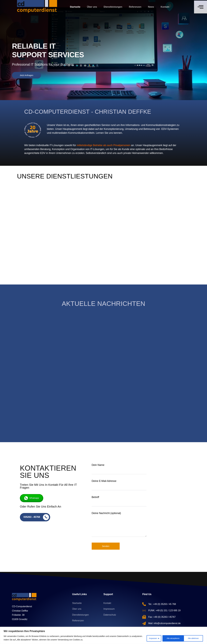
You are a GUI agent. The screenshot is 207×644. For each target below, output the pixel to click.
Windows (88, 326)
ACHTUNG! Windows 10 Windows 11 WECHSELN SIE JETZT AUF (103, 374)
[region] (103, 636)
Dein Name (119, 470)
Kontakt (165, 7)
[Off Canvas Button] (201, 7)
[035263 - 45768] (35, 517)
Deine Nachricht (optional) (119, 526)
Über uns (92, 7)
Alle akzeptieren (192, 638)
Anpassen (150, 638)
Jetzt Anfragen (27, 75)
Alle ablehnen (170, 638)
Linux (33, 326)
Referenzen (135, 7)
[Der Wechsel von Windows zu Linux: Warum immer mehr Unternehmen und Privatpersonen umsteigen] (49, 342)
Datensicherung (145, 326)
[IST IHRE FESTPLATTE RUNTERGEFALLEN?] (158, 342)
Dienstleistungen (113, 7)
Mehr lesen (37, 418)
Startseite (75, 7)
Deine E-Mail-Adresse (119, 486)
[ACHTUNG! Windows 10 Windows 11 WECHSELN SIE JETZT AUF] (104, 342)
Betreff (119, 502)
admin (31, 399)
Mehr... (36, 214)
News (151, 7)
